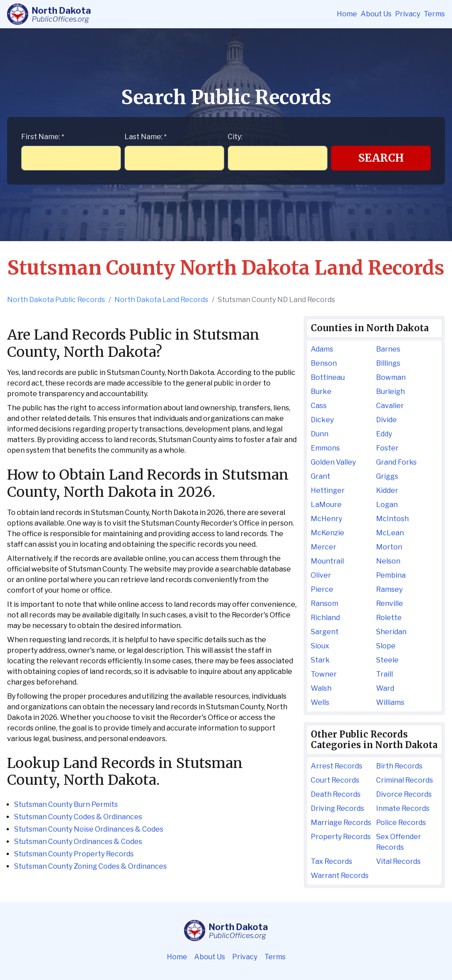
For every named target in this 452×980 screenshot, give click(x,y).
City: (235, 137)
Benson (324, 363)
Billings (388, 363)
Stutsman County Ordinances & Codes (78, 842)
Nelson (388, 561)
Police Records (401, 823)
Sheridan (391, 632)
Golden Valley (333, 462)
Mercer (324, 547)
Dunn (320, 434)
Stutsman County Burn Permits (66, 804)
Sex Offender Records (399, 842)
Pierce (322, 589)
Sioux (320, 646)
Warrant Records (340, 876)
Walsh (321, 688)
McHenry (326, 519)
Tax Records (331, 861)
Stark (320, 660)
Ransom (324, 604)
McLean (390, 533)
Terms (434, 14)
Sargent (325, 632)
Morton (389, 547)
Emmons (325, 448)
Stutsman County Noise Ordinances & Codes (89, 829)
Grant (320, 476)
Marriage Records (341, 823)
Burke (321, 392)
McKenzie (328, 533)
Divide (386, 420)
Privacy (408, 14)
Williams (390, 702)
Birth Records (399, 766)
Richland (325, 618)
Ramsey (389, 589)
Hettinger (328, 490)
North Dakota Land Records (161, 300)
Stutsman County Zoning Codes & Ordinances (90, 866)
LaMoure (326, 505)
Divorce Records (404, 794)
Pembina (391, 575)
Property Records (341, 837)
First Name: (43, 137)
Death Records (336, 794)
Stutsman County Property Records (74, 854)
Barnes (388, 349)
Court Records (335, 780)
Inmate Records (403, 808)
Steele (387, 660)
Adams (322, 349)
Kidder (387, 490)
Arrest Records (337, 766)
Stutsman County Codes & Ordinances (78, 817)
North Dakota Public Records (56, 300)
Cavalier (390, 406)
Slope (386, 646)
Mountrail (327, 561)
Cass (319, 406)
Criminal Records (405, 780)
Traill (384, 674)
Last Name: (145, 137)
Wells (320, 702)
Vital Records (398, 861)
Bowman (391, 377)
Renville (390, 604)
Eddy (384, 434)
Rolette (389, 618)
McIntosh (392, 519)
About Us (376, 14)
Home (347, 14)
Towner (324, 674)
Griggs (387, 476)
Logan (387, 505)
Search (381, 158)
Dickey (322, 420)
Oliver (321, 575)
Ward (385, 688)
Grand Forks (396, 462)
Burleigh (390, 392)
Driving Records (337, 808)
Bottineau (328, 377)
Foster (387, 448)
